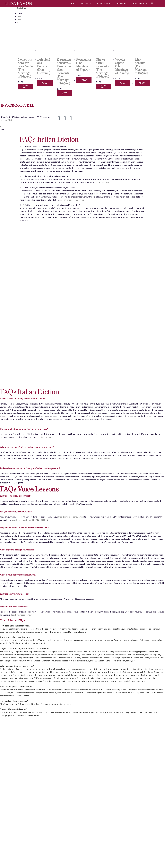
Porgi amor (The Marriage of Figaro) (84, 65)
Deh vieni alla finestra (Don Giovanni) (44, 66)
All (18, 22)
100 (19, 16)
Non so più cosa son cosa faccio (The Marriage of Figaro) (25, 68)
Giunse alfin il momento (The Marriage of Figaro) (102, 68)
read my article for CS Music (71, 200)
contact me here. (102, 182)
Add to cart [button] (25, 86)
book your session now (22, 615)
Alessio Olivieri (8, 120)
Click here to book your (30, 520)
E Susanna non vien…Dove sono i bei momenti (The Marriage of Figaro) (64, 72)
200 (19, 19)
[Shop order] (82, 8)
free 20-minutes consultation (71, 517)
